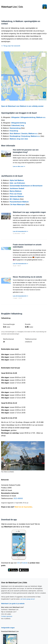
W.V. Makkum (15, 199)
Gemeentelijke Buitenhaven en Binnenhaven (26, 186)
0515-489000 (18, 498)
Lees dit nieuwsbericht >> (20, 231)
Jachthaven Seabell (17, 188)
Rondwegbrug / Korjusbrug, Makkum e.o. (25, 136)
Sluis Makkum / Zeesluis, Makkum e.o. (24, 134)
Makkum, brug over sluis (19, 139)
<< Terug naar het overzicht (11, 46)
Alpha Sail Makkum (17, 180)
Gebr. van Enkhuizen (17, 183)
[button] (44, 55)
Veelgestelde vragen (8, 628)
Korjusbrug (14, 131)
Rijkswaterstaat (42, 100)
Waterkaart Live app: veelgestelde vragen (29, 212)
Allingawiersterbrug (18, 123)
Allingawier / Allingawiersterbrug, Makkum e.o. (28, 117)
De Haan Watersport (18, 205)
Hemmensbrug (15, 128)
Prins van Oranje (16, 194)
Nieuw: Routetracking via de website (27, 277)
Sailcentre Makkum (17, 196)
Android (25, 563)
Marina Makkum (15, 191)
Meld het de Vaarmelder (23, 507)
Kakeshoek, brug (18, 125)
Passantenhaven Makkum (19, 202)
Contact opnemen (7, 616)
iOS (19, 563)
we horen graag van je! (28, 599)
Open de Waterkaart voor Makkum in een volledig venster (22, 106)
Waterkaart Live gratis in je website (13, 604)
